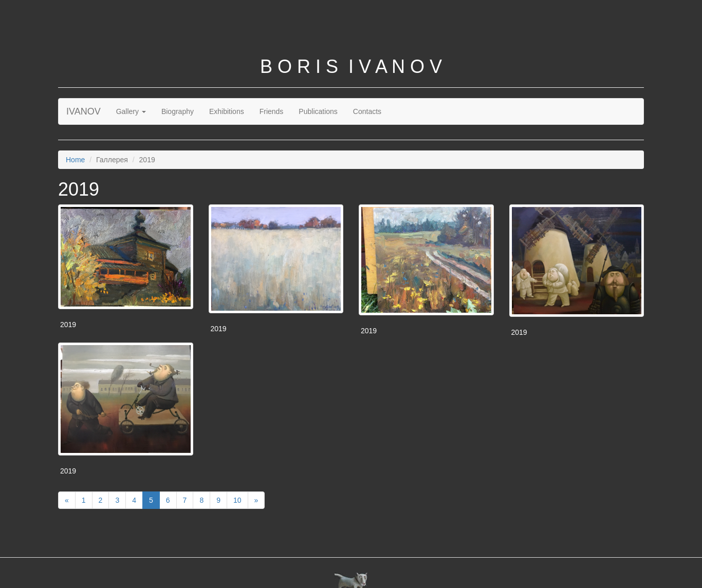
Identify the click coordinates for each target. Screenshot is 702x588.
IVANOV (84, 111)
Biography (178, 111)
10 (237, 500)
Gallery (131, 111)
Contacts (367, 111)
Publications (318, 111)
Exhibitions (227, 111)
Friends (272, 111)
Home (75, 160)
